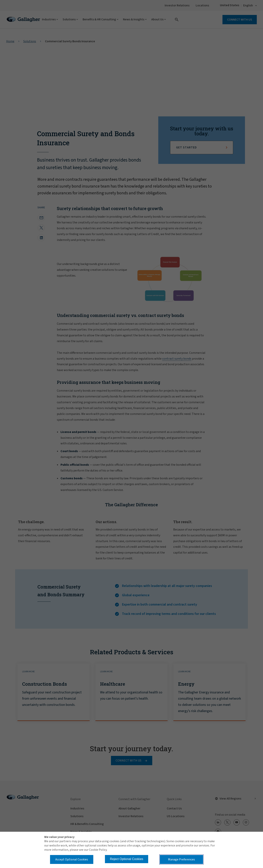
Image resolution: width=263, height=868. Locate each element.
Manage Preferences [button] (181, 859)
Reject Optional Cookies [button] (127, 859)
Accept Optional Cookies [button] (72, 859)
